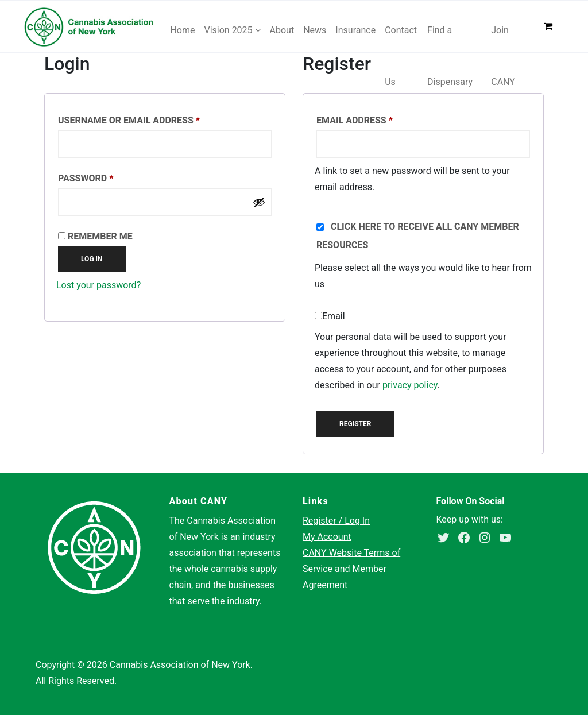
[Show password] (259, 202)
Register (355, 424)
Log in (92, 259)
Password (107, 177)
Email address (376, 119)
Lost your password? (98, 285)
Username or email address (150, 119)
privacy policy (410, 385)
